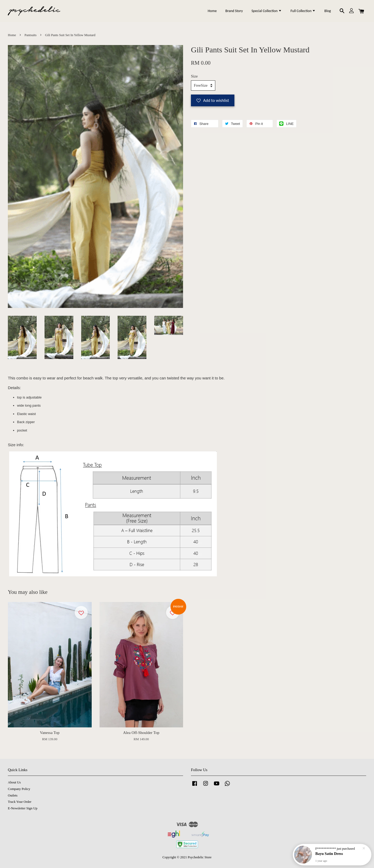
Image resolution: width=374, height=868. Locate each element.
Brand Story (234, 11)
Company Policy (19, 789)
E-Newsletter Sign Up (23, 808)
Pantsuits (31, 35)
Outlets (13, 795)
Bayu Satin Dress (329, 854)
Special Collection (267, 11)
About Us (14, 782)
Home (212, 11)
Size (194, 76)
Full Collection (303, 11)
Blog (328, 11)
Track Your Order (20, 802)
